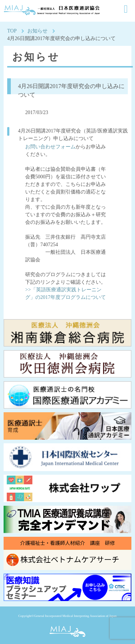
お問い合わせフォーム (50, 147)
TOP (12, 31)
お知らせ (37, 31)
